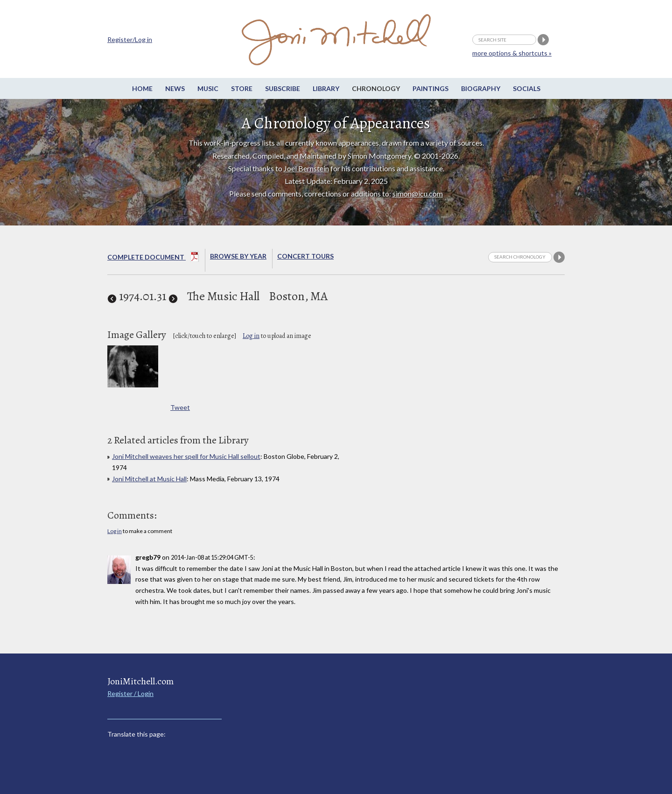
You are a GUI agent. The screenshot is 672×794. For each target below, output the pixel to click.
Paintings (430, 88)
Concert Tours (305, 256)
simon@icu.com (418, 193)
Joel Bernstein (306, 168)
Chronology (376, 88)
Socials (527, 88)
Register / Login (130, 693)
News (175, 88)
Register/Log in (130, 39)
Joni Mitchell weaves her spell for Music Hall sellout (186, 456)
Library (326, 88)
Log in (251, 336)
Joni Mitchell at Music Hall (149, 479)
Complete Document (153, 258)
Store (242, 88)
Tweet (180, 407)
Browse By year (238, 256)
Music (208, 88)
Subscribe (283, 88)
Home (142, 88)
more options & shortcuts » (512, 53)
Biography (481, 88)
